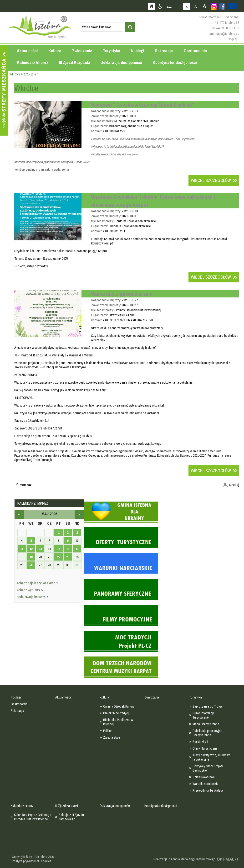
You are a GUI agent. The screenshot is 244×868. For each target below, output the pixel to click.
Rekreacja (164, 51)
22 (59, 557)
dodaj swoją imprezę (33, 597)
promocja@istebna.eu (224, 34)
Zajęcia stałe (112, 737)
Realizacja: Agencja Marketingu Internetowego (184, 859)
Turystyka (112, 51)
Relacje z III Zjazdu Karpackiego (71, 817)
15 (59, 549)
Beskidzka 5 (200, 742)
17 (77, 549)
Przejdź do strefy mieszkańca (4, 90)
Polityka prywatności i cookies (32, 861)
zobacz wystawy (30, 590)
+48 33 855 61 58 (228, 28)
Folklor (107, 731)
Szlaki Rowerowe (204, 777)
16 (68, 549)
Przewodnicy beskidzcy (208, 790)
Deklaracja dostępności (121, 62)
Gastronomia (195, 51)
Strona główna (152, 6)
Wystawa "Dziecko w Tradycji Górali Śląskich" (142, 105)
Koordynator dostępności (175, 62)
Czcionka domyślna (187, 6)
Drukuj (234, 485)
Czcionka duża (204, 6)
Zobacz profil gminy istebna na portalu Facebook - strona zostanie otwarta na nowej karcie (222, 6)
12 (31, 549)
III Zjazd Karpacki (74, 62)
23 (68, 557)
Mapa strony (169, 6)
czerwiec (79, 514)
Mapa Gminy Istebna (206, 724)
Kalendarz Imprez (33, 62)
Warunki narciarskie (206, 784)
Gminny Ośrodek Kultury (119, 706)
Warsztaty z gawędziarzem (122, 294)
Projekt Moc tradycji (116, 713)
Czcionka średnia (196, 6)
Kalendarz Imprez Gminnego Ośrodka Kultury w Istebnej (33, 817)
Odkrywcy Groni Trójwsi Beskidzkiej (208, 768)
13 (40, 549)
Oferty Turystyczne (205, 748)
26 (31, 565)
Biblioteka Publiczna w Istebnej (118, 722)
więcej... (234, 39)
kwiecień (19, 514)
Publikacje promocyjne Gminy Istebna (207, 733)
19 (31, 557)
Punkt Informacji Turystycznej (203, 715)
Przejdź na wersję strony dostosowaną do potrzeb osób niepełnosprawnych (160, 6)
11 (22, 549)
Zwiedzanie (82, 51)
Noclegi (138, 51)
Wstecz (26, 485)
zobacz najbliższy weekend (38, 583)
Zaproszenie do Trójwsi (208, 706)
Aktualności (27, 51)
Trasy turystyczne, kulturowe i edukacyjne (211, 757)
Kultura (55, 51)
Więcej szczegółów (211, 180)
